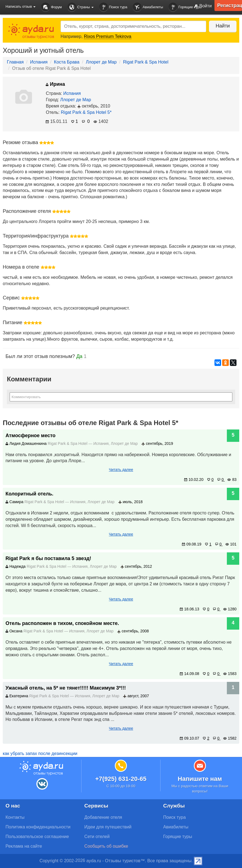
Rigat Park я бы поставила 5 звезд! (48, 558)
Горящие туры (185, 7)
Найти (223, 26)
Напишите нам (200, 779)
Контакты (15, 817)
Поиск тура (113, 7)
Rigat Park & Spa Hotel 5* (86, 112)
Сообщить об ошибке (106, 846)
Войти (202, 6)
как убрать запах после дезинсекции (40, 753)
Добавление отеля (103, 817)
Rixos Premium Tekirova (108, 36)
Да (79, 356)
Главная (15, 62)
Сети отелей (97, 837)
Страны (81, 7)
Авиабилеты (148, 7)
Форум (51, 7)
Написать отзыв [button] (21, 6)
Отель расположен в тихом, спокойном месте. (62, 623)
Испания (39, 62)
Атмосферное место (31, 436)
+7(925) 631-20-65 (121, 779)
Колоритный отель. (29, 494)
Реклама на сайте (24, 846)
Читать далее (121, 470)
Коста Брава (67, 62)
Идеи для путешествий (108, 827)
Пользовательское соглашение (37, 837)
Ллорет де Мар (101, 62)
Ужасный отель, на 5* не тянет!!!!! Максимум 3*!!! (66, 688)
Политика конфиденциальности (38, 827)
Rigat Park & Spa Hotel (146, 62)
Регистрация (230, 5)
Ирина (55, 84)
